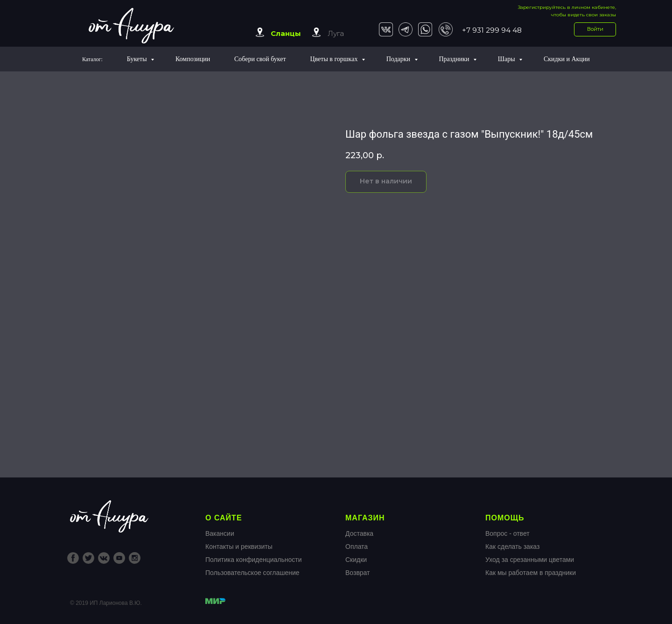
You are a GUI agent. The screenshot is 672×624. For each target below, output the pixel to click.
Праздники (455, 59)
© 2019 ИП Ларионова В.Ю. (106, 603)
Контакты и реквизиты (239, 547)
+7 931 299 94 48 (492, 30)
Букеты (138, 59)
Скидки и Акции (567, 59)
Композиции (193, 59)
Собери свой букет (260, 59)
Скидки (356, 560)
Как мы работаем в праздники (531, 573)
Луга (336, 33)
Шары (507, 59)
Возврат (358, 573)
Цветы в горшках (334, 59)
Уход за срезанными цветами (530, 560)
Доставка (359, 533)
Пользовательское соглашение (252, 573)
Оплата (357, 547)
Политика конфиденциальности (254, 560)
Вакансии (220, 533)
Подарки (399, 59)
